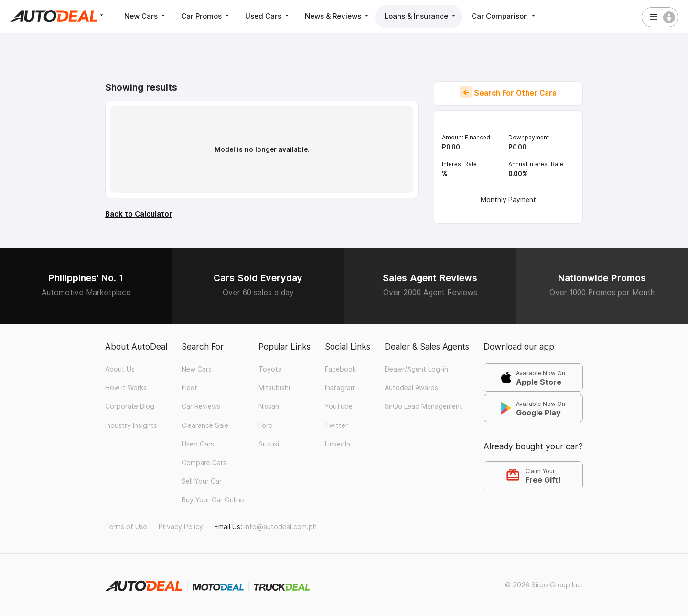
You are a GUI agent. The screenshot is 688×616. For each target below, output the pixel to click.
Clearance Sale (205, 425)
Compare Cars (204, 463)
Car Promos (206, 16)
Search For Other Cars (515, 93)
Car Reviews (201, 406)
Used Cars (268, 16)
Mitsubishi (274, 388)
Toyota (270, 369)
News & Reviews (338, 16)
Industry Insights (131, 425)
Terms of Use (126, 527)
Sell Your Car (202, 481)
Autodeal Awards (411, 388)
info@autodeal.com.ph (280, 527)
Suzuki (269, 444)
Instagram (340, 388)
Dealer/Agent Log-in (416, 369)
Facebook (340, 369)
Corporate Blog (130, 406)
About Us (120, 369)
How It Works (126, 388)
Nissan (269, 406)
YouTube (339, 406)
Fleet (189, 388)
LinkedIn (338, 444)
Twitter (336, 425)
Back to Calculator (139, 214)
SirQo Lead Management (424, 406)
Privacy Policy (181, 527)
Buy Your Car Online (213, 500)
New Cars (145, 16)
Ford (266, 425)
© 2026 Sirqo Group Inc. (544, 585)
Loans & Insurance (421, 16)
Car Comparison (504, 16)
